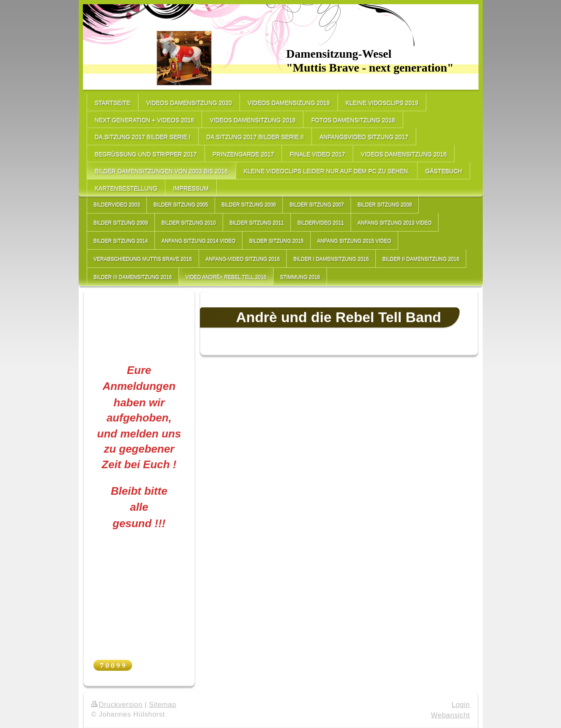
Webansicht (450, 715)
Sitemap (163, 705)
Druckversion (117, 705)
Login (461, 705)
